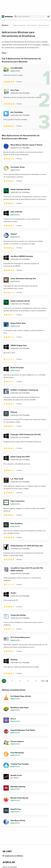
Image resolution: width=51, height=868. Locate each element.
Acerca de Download (10, 867)
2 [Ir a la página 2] (12, 681)
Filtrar (5, 53)
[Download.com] (7, 17)
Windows (6, 25)
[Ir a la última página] (44, 681)
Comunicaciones (32, 25)
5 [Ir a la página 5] (36, 681)
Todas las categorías (19, 25)
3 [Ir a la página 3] (20, 681)
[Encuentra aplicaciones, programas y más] (30, 17)
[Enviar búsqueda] (16, 17)
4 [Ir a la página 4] (28, 681)
